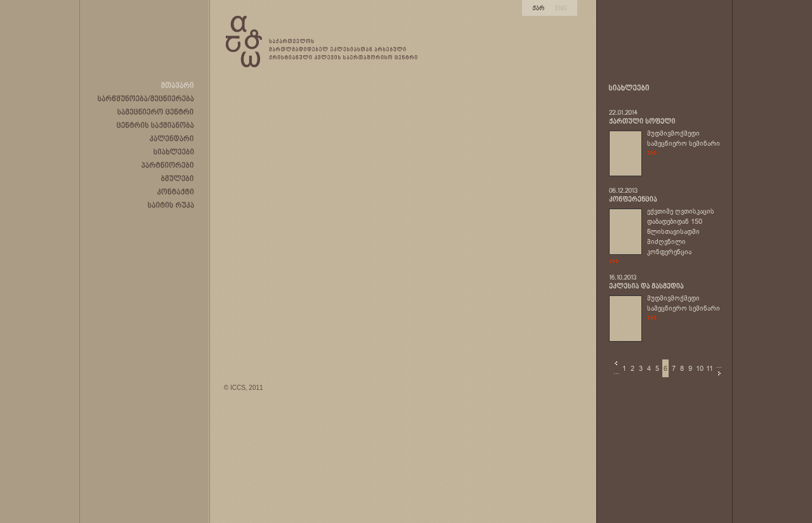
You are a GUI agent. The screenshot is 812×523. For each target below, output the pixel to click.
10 (700, 368)
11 (710, 368)
